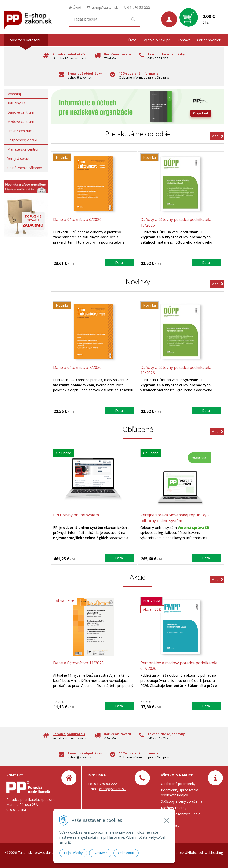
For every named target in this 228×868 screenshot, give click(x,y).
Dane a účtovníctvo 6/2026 (78, 220)
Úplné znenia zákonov (25, 168)
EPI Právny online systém (76, 515)
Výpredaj (14, 94)
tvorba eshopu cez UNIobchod (179, 853)
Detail (120, 262)
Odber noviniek (209, 40)
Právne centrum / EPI (24, 131)
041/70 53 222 (139, 7)
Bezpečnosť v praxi (22, 140)
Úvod (77, 7)
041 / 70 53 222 (158, 58)
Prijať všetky (73, 853)
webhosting (214, 853)
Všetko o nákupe (157, 40)
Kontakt (184, 40)
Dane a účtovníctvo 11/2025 (79, 663)
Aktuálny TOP (18, 103)
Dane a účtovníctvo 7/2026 (78, 368)
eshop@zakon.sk (105, 7)
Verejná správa (19, 158)
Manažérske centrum (24, 149)
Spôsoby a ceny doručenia (182, 802)
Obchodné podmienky (178, 784)
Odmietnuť (126, 853)
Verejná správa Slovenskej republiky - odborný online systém (176, 518)
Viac (215, 136)
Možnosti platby (174, 808)
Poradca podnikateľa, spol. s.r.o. (31, 800)
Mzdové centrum (21, 122)
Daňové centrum (21, 112)
